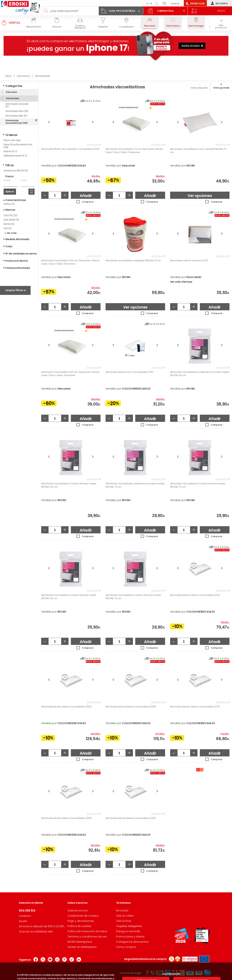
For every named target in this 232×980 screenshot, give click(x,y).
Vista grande (221, 88)
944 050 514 (158, 3)
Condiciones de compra (83, 916)
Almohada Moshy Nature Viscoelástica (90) (130, 818)
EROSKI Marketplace (80, 942)
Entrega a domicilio (128, 931)
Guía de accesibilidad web (36, 932)
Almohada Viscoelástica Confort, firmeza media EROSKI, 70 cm (133, 597)
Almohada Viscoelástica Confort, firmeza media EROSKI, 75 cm (198, 485)
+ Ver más (11, 233)
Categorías (14, 86)
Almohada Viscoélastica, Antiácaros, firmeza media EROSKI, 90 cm (200, 374)
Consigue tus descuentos (132, 942)
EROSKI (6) (9, 224)
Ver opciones (200, 196)
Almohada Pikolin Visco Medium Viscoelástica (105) (70, 149)
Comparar (88, 202)
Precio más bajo (12, 140)
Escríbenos (166, 3)
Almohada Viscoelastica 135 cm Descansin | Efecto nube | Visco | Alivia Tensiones (70, 262)
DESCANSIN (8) (11, 220)
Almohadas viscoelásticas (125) (17, 122)
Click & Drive (123, 921)
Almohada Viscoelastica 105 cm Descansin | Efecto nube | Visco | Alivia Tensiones (70, 374)
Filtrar (10, 165)
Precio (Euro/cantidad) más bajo (18, 146)
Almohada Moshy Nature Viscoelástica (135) (131, 707)
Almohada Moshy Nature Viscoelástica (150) (66, 707)
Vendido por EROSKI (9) (16, 171)
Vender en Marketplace (82, 947)
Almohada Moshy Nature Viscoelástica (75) (195, 595)
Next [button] (93, 122)
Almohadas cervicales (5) (17, 105)
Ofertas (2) (9, 204)
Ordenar (12, 135)
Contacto (25, 916)
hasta (24, 180)
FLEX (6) (7, 228)
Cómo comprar (126, 947)
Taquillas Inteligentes (129, 926)
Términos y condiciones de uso (87, 937)
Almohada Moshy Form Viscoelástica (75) (129, 372)
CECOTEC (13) (10, 215)
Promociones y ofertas (130, 937)
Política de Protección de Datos (87, 931)
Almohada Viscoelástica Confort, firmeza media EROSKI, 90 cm (69, 597)
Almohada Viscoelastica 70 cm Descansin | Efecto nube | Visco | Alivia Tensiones (134, 151)
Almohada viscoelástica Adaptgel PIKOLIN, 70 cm (133, 261)
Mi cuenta (219, 3)
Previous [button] (49, 122)
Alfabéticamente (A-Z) (15, 156)
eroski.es (175, 4)
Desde (7, 180)
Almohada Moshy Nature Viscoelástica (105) (66, 818)
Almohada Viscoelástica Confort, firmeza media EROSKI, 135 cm (69, 485)
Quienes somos (77, 911)
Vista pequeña (199, 88)
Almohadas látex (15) (16, 116)
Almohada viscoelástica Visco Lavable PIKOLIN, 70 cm (198, 151)
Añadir (86, 196)
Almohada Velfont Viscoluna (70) (189, 261)
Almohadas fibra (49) (17, 111)
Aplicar (10, 192)
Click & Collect (125, 916)
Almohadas (12, 98)
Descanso (11, 92)
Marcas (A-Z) (10, 151)
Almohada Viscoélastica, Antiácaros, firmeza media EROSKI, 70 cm (135, 485)
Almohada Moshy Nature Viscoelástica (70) (195, 707)
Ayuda (23, 921)
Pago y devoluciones (81, 921)
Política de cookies (79, 926)
